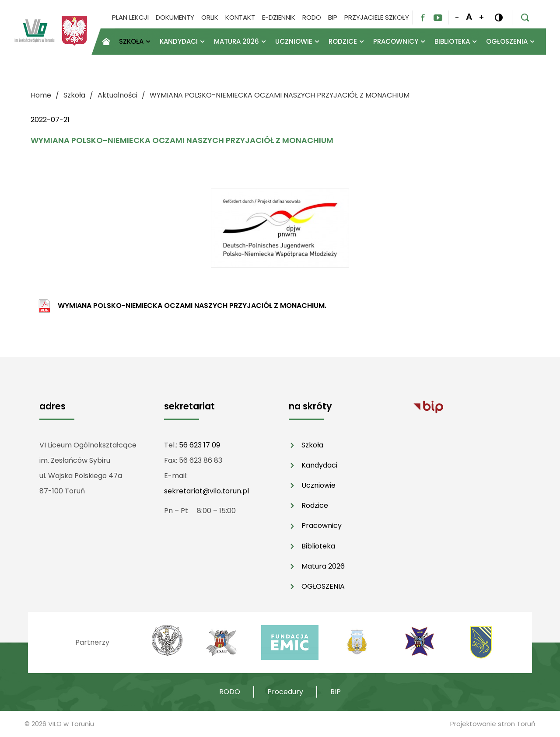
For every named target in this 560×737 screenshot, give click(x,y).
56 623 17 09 (199, 445)
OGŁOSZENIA (323, 586)
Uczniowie (318, 485)
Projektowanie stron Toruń (493, 724)
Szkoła (312, 445)
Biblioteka (318, 546)
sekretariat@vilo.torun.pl (206, 491)
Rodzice (315, 505)
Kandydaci (319, 465)
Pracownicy (322, 526)
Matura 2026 (323, 566)
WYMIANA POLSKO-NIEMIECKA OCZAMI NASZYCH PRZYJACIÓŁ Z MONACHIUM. (192, 306)
